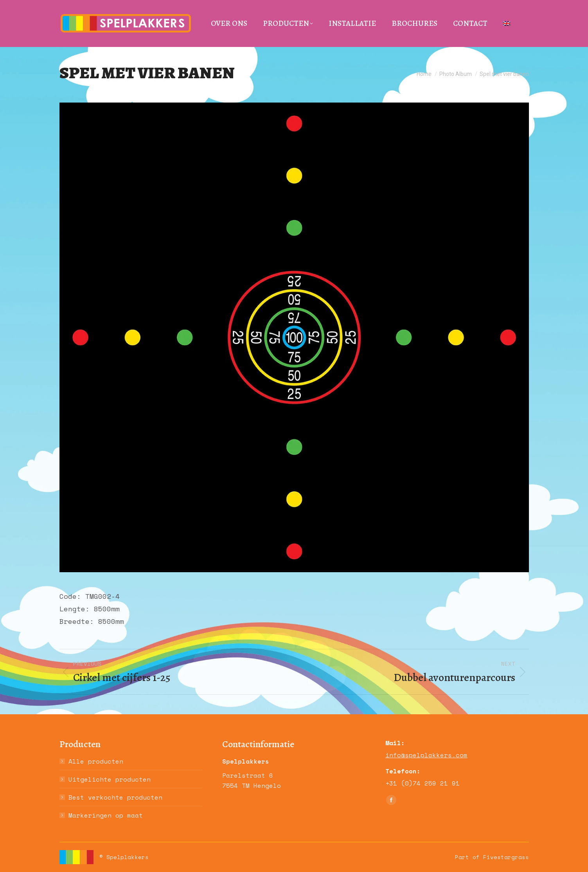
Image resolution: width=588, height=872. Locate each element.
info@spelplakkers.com (426, 755)
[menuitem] (507, 23)
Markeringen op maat (106, 815)
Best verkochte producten (115, 797)
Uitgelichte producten (110, 779)
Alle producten (96, 761)
